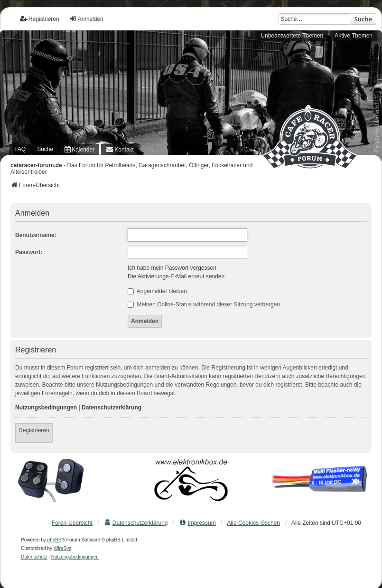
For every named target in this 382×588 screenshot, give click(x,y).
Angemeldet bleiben (157, 291)
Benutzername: (36, 235)
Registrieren (34, 430)
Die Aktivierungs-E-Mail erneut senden (176, 276)
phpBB (55, 540)
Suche (363, 19)
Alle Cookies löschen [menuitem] (254, 523)
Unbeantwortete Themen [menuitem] (292, 36)
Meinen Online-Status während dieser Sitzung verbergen (204, 304)
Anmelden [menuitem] (86, 19)
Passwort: (29, 252)
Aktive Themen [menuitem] (354, 36)
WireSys (62, 548)
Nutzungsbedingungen (46, 408)
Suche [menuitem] (45, 149)
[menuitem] (79, 149)
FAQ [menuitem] (20, 149)
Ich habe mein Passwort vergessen (172, 268)
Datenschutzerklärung (112, 408)
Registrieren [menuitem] (40, 19)
